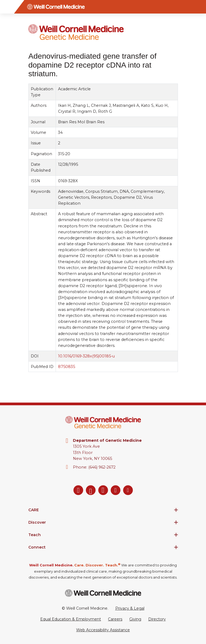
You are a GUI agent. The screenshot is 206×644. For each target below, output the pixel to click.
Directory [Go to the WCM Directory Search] (157, 619)
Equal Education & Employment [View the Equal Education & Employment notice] (71, 619)
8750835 (67, 367)
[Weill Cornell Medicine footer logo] (103, 593)
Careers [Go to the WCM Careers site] (115, 619)
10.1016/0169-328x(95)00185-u (86, 356)
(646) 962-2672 (102, 467)
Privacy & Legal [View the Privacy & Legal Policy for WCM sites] (130, 608)
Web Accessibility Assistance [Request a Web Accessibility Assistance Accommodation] (103, 630)
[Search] (199, 7)
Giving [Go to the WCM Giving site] (135, 619)
